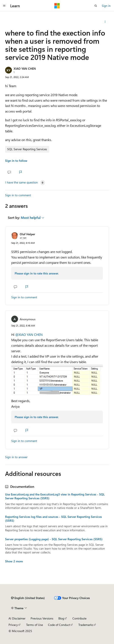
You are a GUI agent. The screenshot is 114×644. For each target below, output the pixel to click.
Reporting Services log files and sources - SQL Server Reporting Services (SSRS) (53, 519)
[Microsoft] (57, 6)
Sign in (106, 6)
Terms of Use (34, 625)
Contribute (79, 618)
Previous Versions (42, 618)
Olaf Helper (27, 234)
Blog (61, 618)
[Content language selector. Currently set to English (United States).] (28, 598)
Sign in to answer (16, 457)
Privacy (13, 625)
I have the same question (21, 182)
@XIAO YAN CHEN (29, 334)
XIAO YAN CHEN (25, 69)
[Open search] (96, 6)
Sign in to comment (18, 195)
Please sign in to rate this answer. (37, 273)
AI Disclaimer (17, 618)
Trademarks (86, 625)
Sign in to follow (16, 161)
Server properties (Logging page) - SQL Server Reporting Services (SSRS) (54, 539)
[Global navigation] (4, 6)
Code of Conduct (59, 625)
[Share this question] (105, 22)
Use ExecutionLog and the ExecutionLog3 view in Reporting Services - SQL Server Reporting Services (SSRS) (55, 496)
